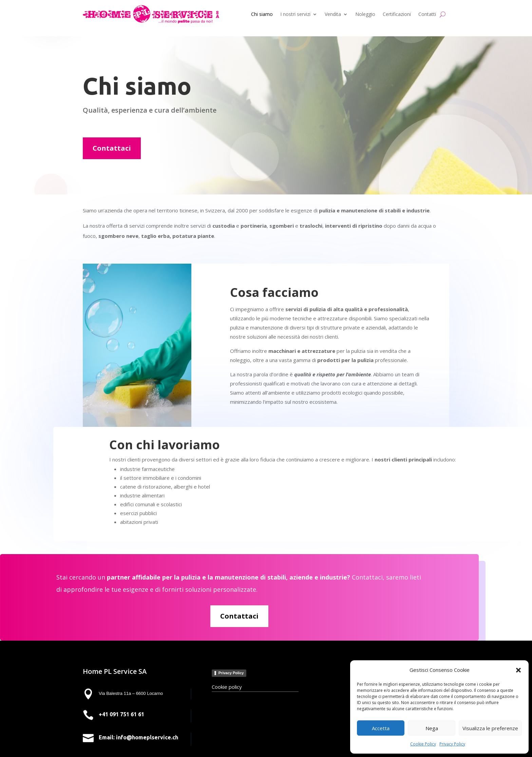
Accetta (381, 728)
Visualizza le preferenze (490, 728)
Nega (432, 728)
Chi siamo (262, 14)
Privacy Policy (452, 744)
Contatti (427, 14)
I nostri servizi (295, 14)
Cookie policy (227, 687)
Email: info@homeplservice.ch (138, 737)
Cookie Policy (423, 744)
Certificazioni (397, 14)
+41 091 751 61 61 (121, 714)
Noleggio (365, 14)
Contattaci (112, 148)
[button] (518, 670)
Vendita (333, 14)
